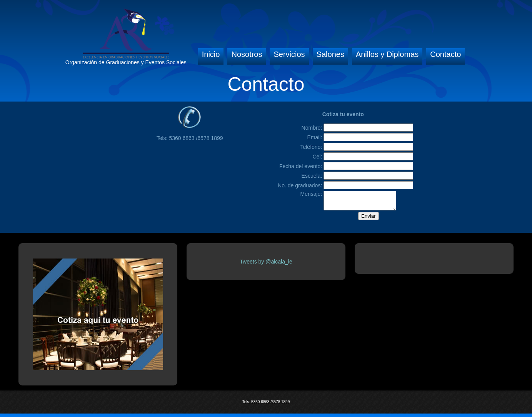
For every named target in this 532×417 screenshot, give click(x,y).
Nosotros (247, 54)
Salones (330, 54)
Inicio (211, 54)
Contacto (445, 54)
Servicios (289, 54)
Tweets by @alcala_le (266, 265)
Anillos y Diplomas (387, 54)
